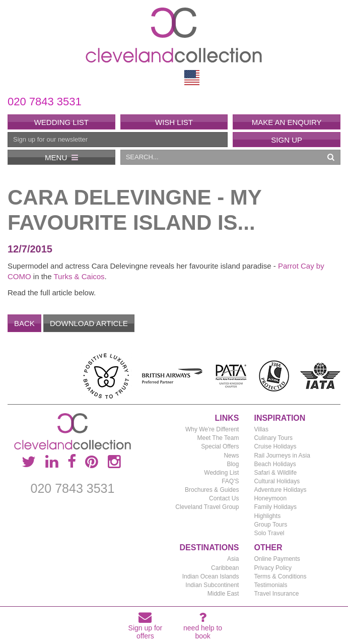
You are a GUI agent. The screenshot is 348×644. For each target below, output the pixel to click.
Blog (233, 464)
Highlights (267, 516)
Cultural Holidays (277, 481)
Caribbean (225, 568)
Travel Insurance (276, 594)
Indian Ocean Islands (211, 576)
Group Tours (270, 525)
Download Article (89, 323)
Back (24, 323)
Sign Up (287, 140)
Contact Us (224, 498)
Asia (233, 559)
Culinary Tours (273, 438)
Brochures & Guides (212, 490)
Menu (61, 157)
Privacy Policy (273, 568)
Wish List (174, 122)
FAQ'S (230, 481)
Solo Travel (269, 533)
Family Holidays (275, 507)
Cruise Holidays (275, 446)
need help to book (203, 628)
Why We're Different (212, 429)
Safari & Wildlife (275, 473)
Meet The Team (218, 438)
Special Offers (220, 446)
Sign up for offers (146, 628)
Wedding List (61, 122)
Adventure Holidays (280, 490)
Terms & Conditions (280, 576)
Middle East (223, 594)
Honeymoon (270, 498)
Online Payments (277, 559)
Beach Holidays (275, 464)
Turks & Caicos (79, 276)
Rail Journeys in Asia (282, 456)
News (231, 456)
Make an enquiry (287, 122)
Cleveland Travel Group (207, 507)
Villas (261, 429)
